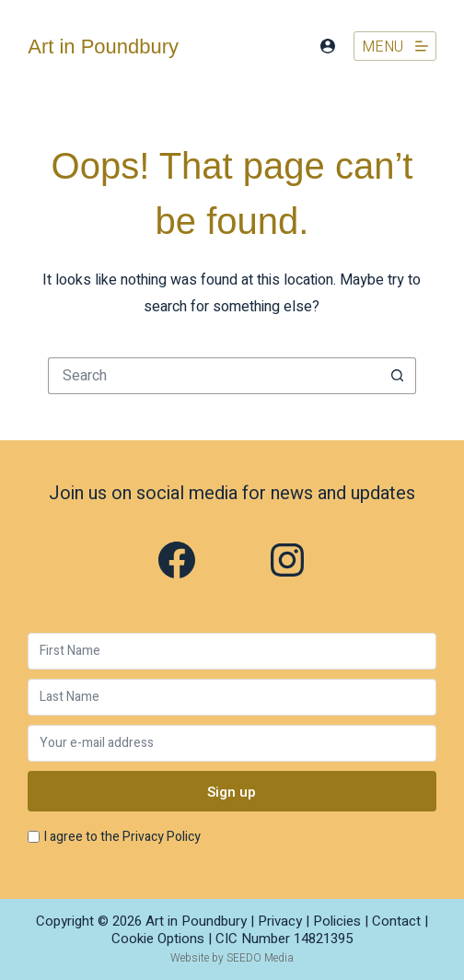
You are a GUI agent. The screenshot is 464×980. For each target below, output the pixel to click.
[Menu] (395, 46)
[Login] (328, 46)
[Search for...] (214, 376)
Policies (337, 921)
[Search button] (398, 376)
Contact (396, 921)
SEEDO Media (260, 958)
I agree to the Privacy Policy (122, 837)
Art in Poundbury (103, 47)
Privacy (280, 921)
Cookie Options (158, 939)
